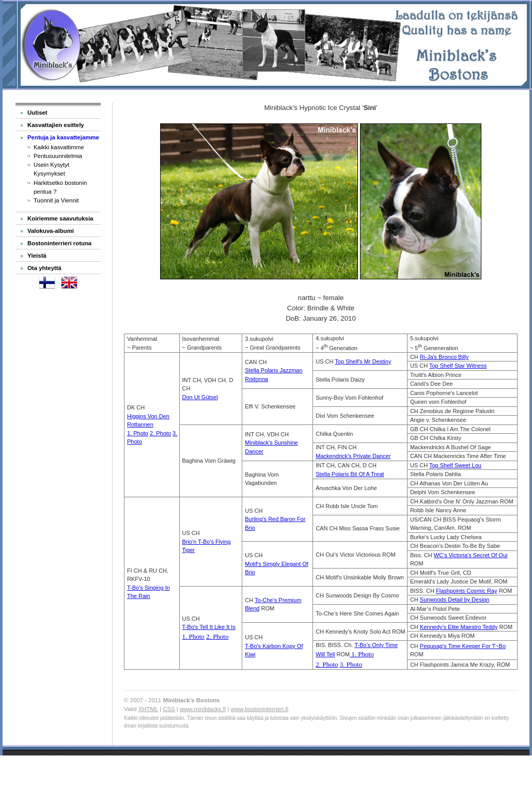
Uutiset (37, 113)
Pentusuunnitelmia (58, 156)
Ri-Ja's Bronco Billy (444, 357)
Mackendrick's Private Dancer (353, 456)
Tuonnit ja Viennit (56, 200)
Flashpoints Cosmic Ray (467, 591)
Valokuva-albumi (51, 231)
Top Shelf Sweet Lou (455, 465)
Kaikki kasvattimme (59, 147)
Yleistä (37, 256)
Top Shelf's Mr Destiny (363, 361)
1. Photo (138, 433)
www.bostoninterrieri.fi (260, 709)
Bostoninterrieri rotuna (59, 243)
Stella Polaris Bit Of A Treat (350, 474)
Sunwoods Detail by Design (455, 600)
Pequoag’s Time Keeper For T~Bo (463, 646)
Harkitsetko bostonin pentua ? (60, 187)
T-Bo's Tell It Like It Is (209, 627)
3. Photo (351, 664)
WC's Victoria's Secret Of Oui (471, 555)
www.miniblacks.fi (203, 709)
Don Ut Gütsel (200, 397)
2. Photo (160, 433)
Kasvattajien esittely (56, 125)
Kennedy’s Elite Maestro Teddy (459, 627)
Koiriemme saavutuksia (60, 218)
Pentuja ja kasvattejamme (63, 137)
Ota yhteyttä (44, 268)
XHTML (148, 709)
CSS (169, 709)
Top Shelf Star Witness (458, 366)
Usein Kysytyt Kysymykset (51, 169)
